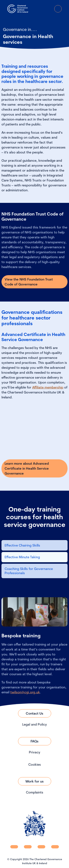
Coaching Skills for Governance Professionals (29, 571)
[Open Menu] (58, 9)
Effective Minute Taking (22, 557)
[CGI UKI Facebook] (28, 847)
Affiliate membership (48, 387)
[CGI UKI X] (41, 847)
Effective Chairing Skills (22, 545)
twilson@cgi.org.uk (25, 692)
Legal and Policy (35, 724)
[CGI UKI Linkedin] (14, 847)
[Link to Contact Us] (35, 713)
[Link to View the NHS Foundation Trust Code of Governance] (34, 282)
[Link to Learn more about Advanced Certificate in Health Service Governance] (34, 468)
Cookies (35, 764)
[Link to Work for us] (35, 781)
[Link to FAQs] (35, 741)
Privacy (35, 752)
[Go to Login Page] (48, 9)
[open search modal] (37, 9)
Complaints (35, 792)
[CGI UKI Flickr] (55, 847)
